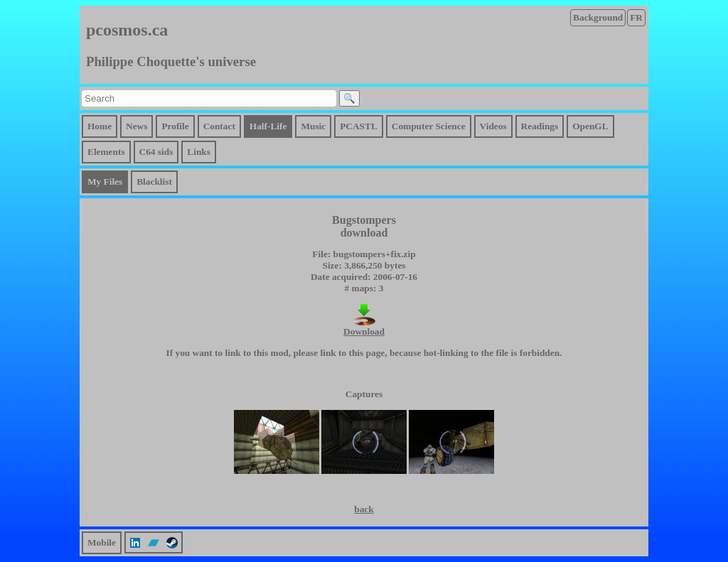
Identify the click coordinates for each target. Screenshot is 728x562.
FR (636, 17)
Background (598, 17)
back (364, 509)
